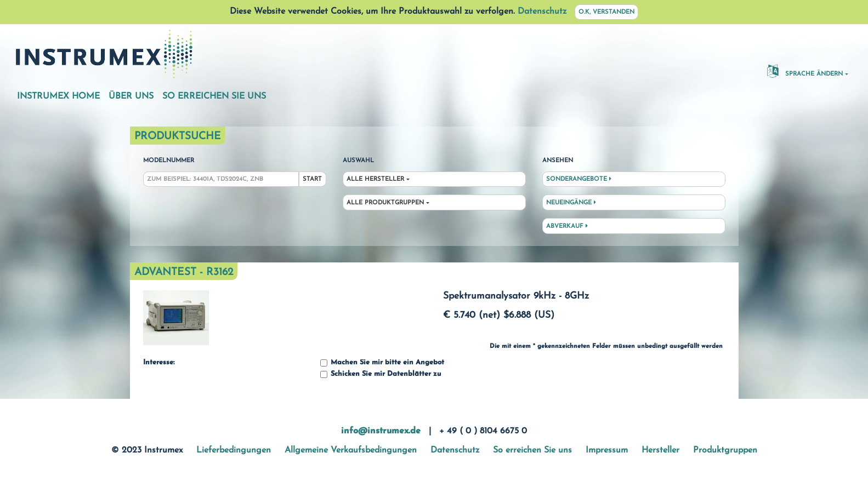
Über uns (131, 96)
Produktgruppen (725, 450)
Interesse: (159, 363)
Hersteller (660, 450)
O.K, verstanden (606, 12)
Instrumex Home (58, 96)
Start (312, 179)
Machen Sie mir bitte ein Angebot (382, 363)
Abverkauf (567, 226)
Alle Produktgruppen (385, 203)
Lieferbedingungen (234, 450)
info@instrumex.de (381, 431)
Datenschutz (542, 12)
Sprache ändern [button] (805, 71)
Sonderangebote (579, 179)
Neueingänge (571, 203)
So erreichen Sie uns (214, 96)
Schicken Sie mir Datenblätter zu (381, 374)
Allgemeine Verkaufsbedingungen (351, 450)
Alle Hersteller (375, 179)
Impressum (607, 450)
